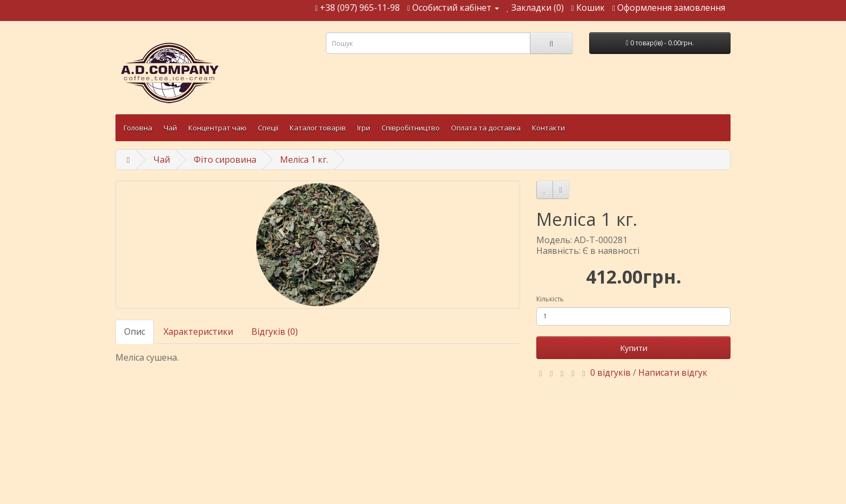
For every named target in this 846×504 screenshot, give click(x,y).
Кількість (550, 299)
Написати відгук (673, 372)
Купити (634, 348)
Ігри (364, 128)
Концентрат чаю (217, 128)
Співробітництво (411, 128)
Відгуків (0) (275, 332)
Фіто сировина (225, 160)
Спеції (268, 128)
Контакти (548, 128)
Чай (170, 128)
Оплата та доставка (486, 128)
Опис (135, 332)
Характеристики (198, 332)
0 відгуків (610, 372)
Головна (138, 128)
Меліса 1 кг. (304, 160)
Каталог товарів (318, 128)
